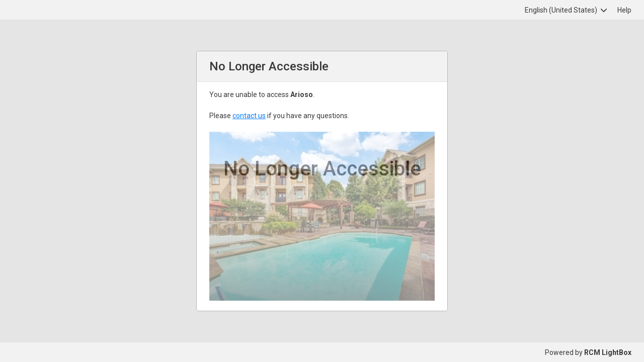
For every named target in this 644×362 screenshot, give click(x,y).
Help (624, 10)
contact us (249, 116)
